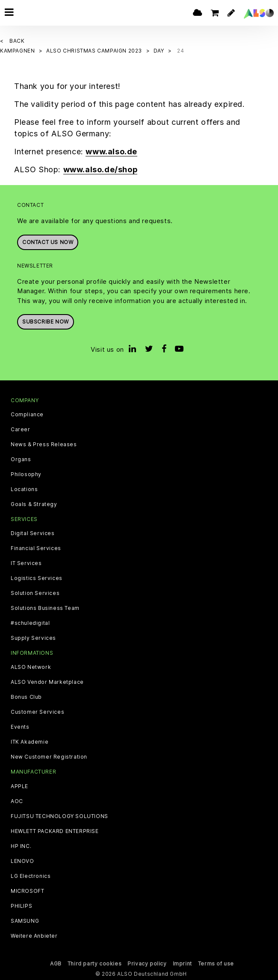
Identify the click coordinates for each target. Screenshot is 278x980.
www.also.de (111, 152)
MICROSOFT (27, 891)
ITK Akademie (30, 742)
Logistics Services (37, 578)
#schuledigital (30, 623)
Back (17, 41)
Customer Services (37, 712)
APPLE (19, 786)
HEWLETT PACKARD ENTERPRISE (55, 831)
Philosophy (26, 474)
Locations (24, 489)
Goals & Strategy (34, 504)
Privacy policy (147, 964)
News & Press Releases (44, 444)
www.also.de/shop (101, 169)
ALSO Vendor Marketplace (47, 682)
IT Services (26, 563)
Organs (21, 459)
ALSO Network (31, 667)
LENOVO (22, 861)
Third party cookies (95, 964)
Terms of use (216, 964)
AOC (17, 801)
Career (21, 430)
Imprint (182, 964)
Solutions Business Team (45, 608)
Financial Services (36, 548)
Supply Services (33, 638)
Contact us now (48, 242)
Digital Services (33, 533)
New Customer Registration (49, 757)
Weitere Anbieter (34, 936)
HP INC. (21, 846)
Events (20, 727)
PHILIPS (21, 906)
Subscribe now (46, 322)
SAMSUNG (25, 921)
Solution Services (35, 593)
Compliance (27, 415)
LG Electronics (31, 876)
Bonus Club (26, 697)
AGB (56, 964)
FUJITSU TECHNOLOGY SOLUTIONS (59, 816)
